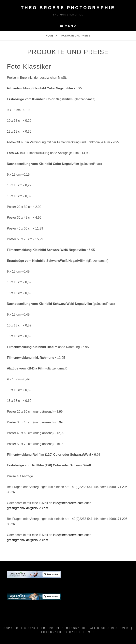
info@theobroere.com (68, 503)
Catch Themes (82, 632)
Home (50, 36)
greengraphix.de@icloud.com (27, 508)
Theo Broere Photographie (68, 8)
